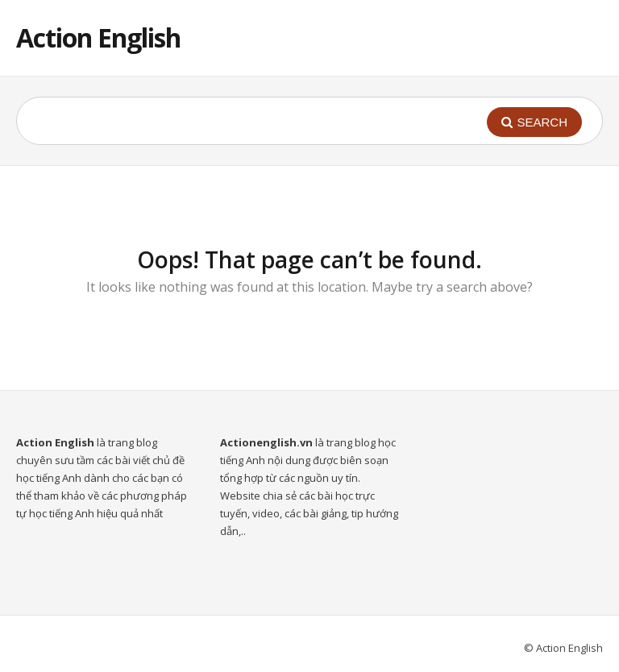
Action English (98, 37)
